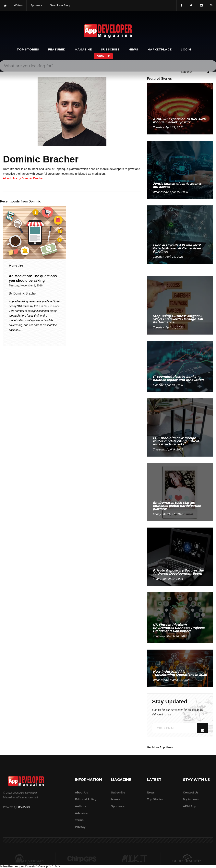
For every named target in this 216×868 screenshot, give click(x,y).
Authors (81, 806)
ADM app (190, 806)
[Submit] (208, 12)
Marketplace (160, 49)
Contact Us (191, 792)
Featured (57, 49)
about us (82, 792)
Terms (79, 820)
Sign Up (103, 56)
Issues (116, 799)
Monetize (16, 266)
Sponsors (118, 806)
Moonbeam (24, 807)
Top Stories (28, 49)
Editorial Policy (86, 799)
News (133, 49)
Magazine (83, 49)
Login (186, 49)
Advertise (82, 813)
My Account (191, 799)
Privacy (80, 827)
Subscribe (110, 49)
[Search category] (187, 11)
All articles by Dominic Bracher (23, 178)
